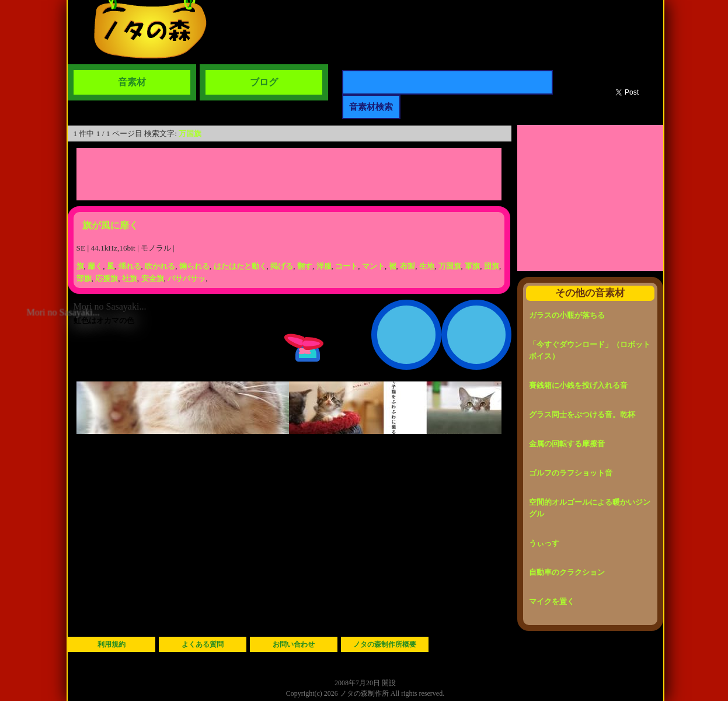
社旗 (130, 278)
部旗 (84, 278)
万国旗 (190, 133)
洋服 (324, 266)
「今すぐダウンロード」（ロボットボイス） (590, 350)
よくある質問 (203, 644)
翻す (305, 266)
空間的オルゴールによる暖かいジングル (590, 508)
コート (346, 266)
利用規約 (112, 644)
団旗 (492, 266)
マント (373, 266)
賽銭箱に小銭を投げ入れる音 (578, 385)
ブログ (264, 82)
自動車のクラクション (567, 572)
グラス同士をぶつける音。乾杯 (582, 414)
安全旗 (153, 278)
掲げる (282, 266)
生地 (427, 266)
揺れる (130, 266)
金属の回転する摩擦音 (567, 444)
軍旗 (472, 266)
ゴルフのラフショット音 (571, 473)
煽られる (194, 266)
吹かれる (160, 266)
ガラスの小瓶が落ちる (567, 315)
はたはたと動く (240, 266)
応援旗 (107, 278)
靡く (95, 266)
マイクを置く (552, 601)
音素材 (132, 82)
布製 (407, 266)
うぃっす (544, 543)
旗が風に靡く (110, 225)
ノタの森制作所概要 (385, 644)
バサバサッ (187, 278)
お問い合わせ (294, 644)
